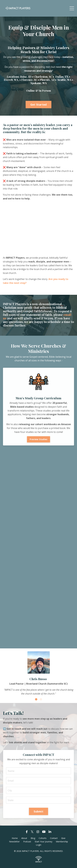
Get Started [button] (39, 105)
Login (39, 845)
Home (15, 838)
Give (63, 838)
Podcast (27, 842)
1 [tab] (36, 699)
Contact (54, 838)
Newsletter (14, 842)
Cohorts (43, 838)
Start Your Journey (43, 842)
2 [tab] (41, 699)
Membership (62, 842)
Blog (33, 838)
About (24, 838)
